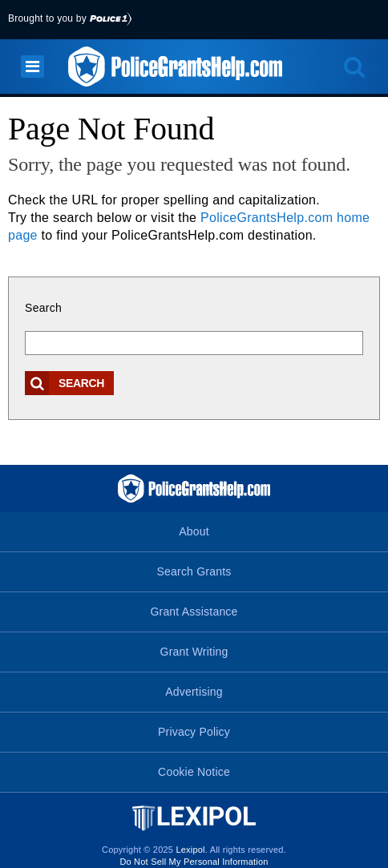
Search (43, 308)
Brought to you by (70, 18)
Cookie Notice (194, 772)
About (194, 531)
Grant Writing (194, 652)
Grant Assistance (194, 612)
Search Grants (194, 571)
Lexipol (190, 850)
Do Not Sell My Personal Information (194, 862)
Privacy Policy (194, 732)
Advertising (194, 692)
